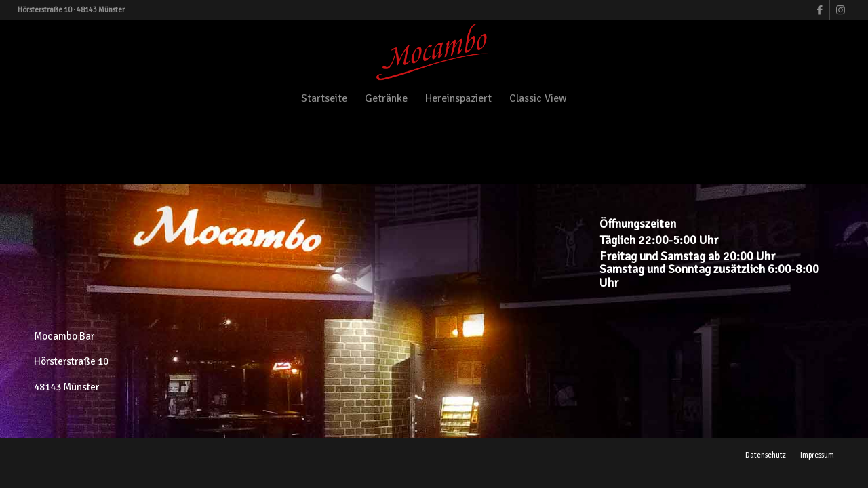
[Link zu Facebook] (820, 10)
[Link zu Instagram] (840, 10)
